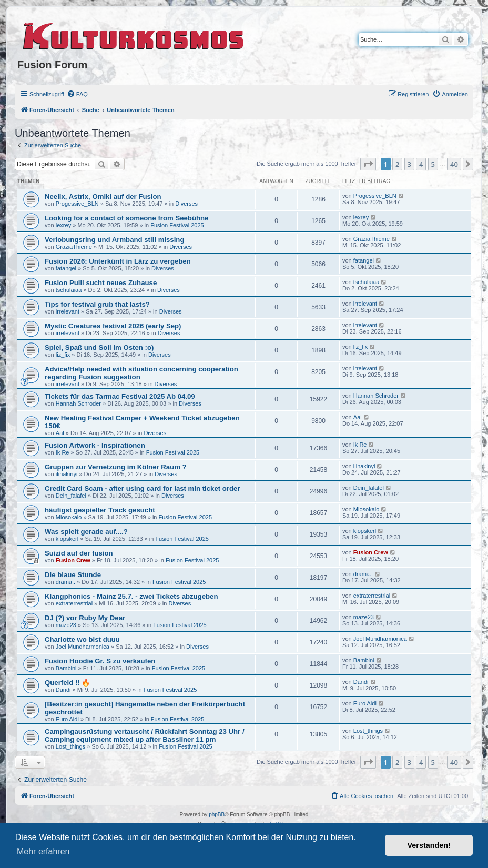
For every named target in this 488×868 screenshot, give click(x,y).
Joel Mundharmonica (83, 647)
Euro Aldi (67, 719)
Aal (60, 433)
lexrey (63, 225)
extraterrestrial (74, 603)
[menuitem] (77, 94)
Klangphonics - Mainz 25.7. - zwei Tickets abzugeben (131, 596)
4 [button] (421, 164)
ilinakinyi (67, 474)
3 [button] (409, 164)
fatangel (66, 268)
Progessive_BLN (77, 204)
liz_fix (63, 355)
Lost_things (70, 746)
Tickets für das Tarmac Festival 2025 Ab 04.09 (120, 396)
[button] (368, 164)
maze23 (66, 625)
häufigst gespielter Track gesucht (100, 510)
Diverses (186, 204)
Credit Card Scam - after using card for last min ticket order (143, 488)
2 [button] (397, 164)
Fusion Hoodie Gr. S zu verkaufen (100, 661)
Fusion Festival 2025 (177, 225)
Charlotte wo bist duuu (82, 639)
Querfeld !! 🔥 (67, 683)
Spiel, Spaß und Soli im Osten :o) (99, 347)
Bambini (66, 668)
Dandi (63, 690)
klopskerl (67, 539)
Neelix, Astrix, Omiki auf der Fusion (103, 196)
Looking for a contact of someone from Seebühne (126, 218)
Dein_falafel (71, 496)
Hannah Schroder (78, 403)
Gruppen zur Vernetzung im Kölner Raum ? (116, 467)
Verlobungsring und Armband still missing (114, 240)
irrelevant (68, 311)
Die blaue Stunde (73, 575)
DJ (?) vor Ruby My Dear (85, 618)
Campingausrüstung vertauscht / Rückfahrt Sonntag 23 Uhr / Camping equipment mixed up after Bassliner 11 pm (145, 735)
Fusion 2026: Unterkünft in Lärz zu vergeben (118, 261)
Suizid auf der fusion (79, 553)
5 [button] (433, 164)
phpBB (217, 815)
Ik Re (63, 452)
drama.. (65, 582)
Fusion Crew (73, 560)
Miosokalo (69, 517)
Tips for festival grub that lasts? (97, 304)
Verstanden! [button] (429, 845)
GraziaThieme (74, 247)
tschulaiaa (69, 290)
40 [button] (454, 164)
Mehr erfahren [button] (43, 851)
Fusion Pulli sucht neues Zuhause (101, 283)
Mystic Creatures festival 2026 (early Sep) (113, 326)
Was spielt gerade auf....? (86, 532)
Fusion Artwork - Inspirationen (95, 445)
